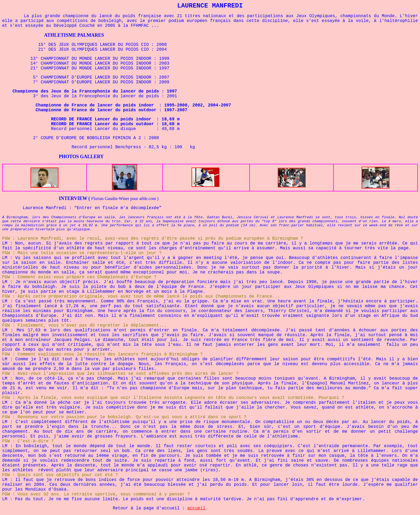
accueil (196, 508)
